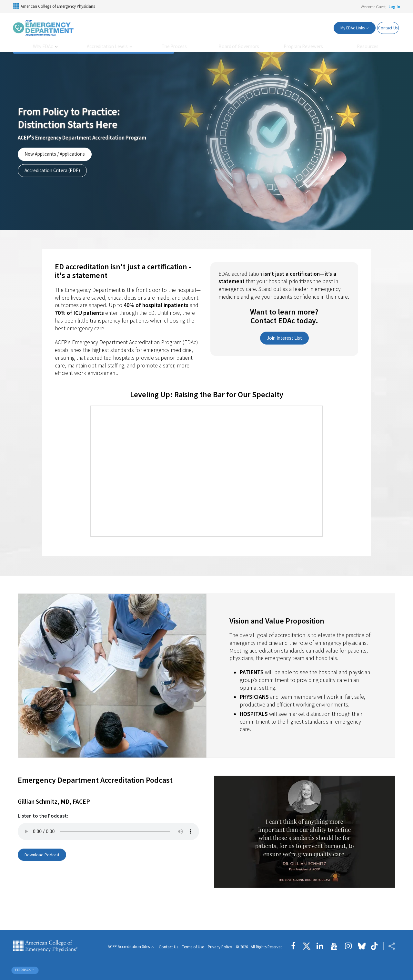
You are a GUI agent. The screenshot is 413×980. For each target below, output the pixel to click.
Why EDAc (43, 46)
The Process (174, 46)
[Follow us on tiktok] (374, 946)
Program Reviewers (303, 46)
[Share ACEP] (389, 946)
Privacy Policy (220, 947)
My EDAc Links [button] (341, 28)
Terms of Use (193, 947)
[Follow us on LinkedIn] (320, 946)
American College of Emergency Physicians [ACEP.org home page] (45, 946)
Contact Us (384, 28)
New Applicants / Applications (55, 154)
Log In (394, 6)
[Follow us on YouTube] (334, 946)
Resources (368, 46)
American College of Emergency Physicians (54, 6)
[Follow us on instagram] (348, 946)
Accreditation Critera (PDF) (52, 170)
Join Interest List (284, 338)
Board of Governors (239, 46)
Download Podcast (44, 855)
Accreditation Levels (108, 46)
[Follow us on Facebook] (295, 946)
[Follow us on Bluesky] (362, 946)
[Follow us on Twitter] (307, 946)
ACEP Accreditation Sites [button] (129, 947)
